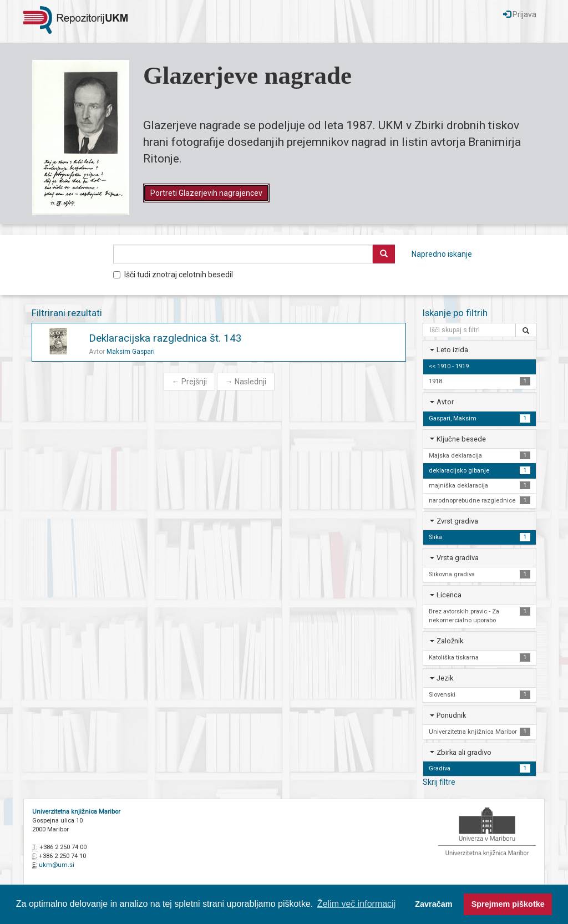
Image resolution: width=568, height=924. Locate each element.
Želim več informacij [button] (356, 904)
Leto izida (452, 350)
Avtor (445, 402)
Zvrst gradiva (457, 521)
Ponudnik (451, 715)
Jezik (445, 678)
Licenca (449, 595)
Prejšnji (189, 382)
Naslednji (246, 382)
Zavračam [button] (433, 904)
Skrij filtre (439, 782)
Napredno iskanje (442, 254)
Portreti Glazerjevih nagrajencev (206, 193)
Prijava (520, 14)
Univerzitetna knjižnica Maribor (76, 812)
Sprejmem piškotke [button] (508, 904)
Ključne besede (461, 439)
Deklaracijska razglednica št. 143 (165, 338)
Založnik (450, 641)
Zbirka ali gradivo (464, 752)
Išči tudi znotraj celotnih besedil (173, 275)
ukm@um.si (57, 865)
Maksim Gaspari (131, 352)
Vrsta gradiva (458, 558)
